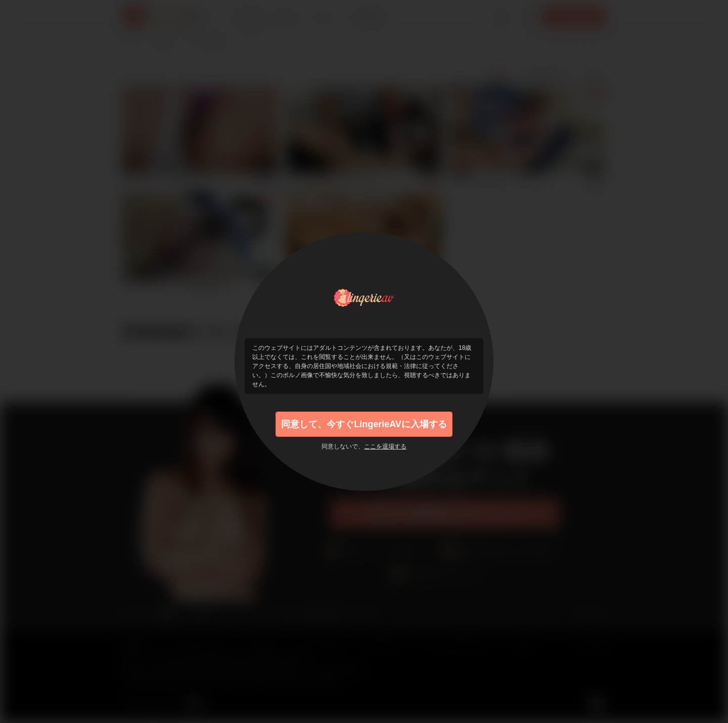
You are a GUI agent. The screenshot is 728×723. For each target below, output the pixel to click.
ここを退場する (385, 446)
